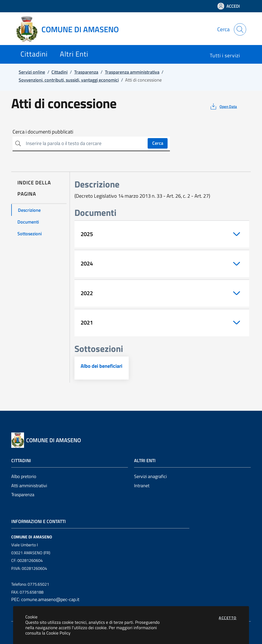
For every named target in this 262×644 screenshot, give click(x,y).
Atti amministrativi (29, 486)
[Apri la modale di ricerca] (240, 29)
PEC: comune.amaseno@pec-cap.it (45, 599)
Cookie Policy (58, 633)
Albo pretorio (24, 476)
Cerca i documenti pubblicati (43, 132)
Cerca (158, 143)
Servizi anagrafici (150, 476)
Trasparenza (23, 495)
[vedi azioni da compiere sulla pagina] (223, 106)
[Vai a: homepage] (70, 29)
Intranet (142, 486)
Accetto (228, 618)
